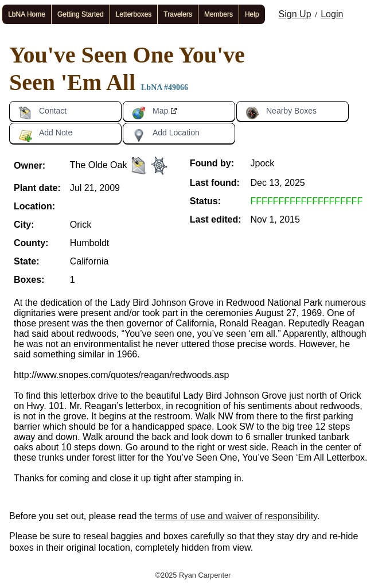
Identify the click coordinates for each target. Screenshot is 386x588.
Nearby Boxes (281, 113)
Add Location (166, 135)
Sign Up (295, 14)
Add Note (45, 135)
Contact (42, 113)
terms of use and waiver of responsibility (236, 516)
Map (150, 113)
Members (219, 14)
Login (332, 14)
